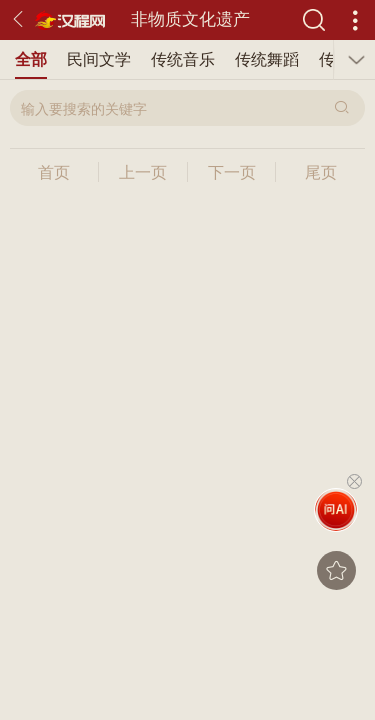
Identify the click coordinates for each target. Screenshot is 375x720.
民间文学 (99, 59)
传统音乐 (183, 59)
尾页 (321, 172)
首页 (54, 172)
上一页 (143, 172)
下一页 (232, 172)
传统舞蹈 (267, 59)
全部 (31, 59)
